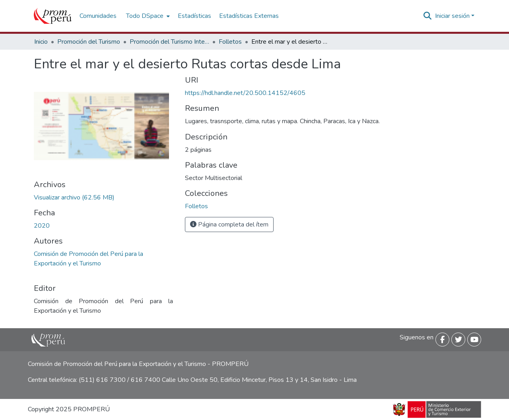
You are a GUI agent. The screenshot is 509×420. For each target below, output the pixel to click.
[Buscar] (428, 16)
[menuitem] (147, 16)
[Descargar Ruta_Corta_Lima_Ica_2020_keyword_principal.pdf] (74, 197)
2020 (42, 226)
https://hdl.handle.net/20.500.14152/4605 (245, 93)
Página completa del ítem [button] (229, 225)
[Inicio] (53, 16)
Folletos (230, 42)
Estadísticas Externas (249, 16)
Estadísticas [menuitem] (194, 16)
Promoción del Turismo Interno (169, 42)
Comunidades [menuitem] (98, 16)
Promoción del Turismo (89, 42)
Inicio (41, 42)
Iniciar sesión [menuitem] (452, 16)
